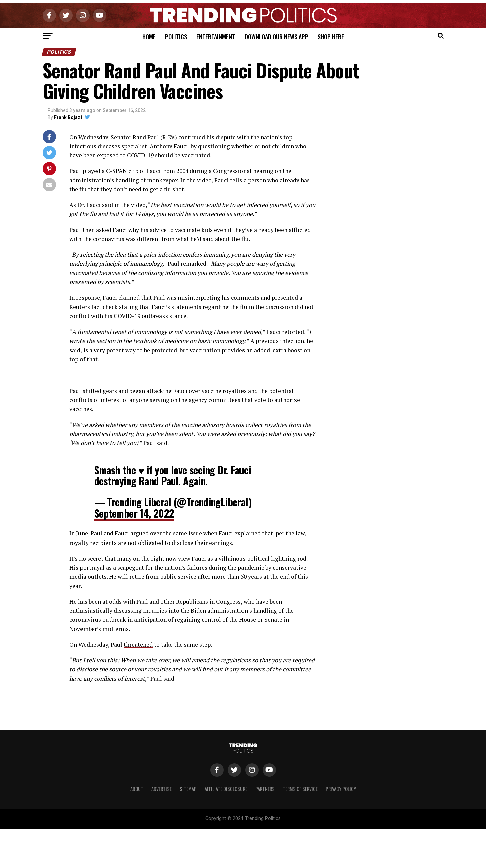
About (137, 789)
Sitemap (188, 789)
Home (149, 37)
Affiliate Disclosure (226, 789)
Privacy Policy (341, 789)
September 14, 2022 (134, 513)
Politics (176, 37)
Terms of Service (300, 789)
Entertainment (216, 37)
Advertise (161, 789)
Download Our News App (276, 37)
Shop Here (331, 37)
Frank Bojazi (68, 117)
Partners (265, 789)
